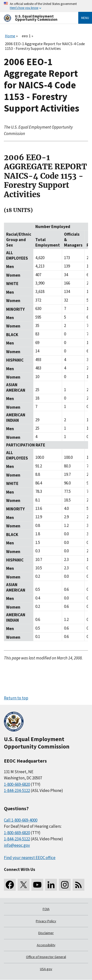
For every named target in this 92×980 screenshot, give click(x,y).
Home (10, 36)
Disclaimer (46, 933)
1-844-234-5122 (17, 790)
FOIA (46, 909)
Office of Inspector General (46, 957)
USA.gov (46, 969)
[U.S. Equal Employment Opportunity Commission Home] (35, 18)
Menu (85, 18)
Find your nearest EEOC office (30, 858)
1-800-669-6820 (17, 784)
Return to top (16, 698)
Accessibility (46, 945)
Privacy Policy (46, 921)
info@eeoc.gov (17, 845)
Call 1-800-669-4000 (21, 820)
